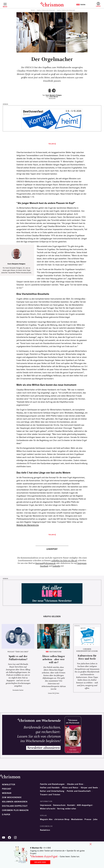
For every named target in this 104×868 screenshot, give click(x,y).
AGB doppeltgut (85, 805)
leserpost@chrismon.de (45, 563)
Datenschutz (59, 805)
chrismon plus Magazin (15, 810)
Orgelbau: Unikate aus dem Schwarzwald (46, 10)
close (91, 844)
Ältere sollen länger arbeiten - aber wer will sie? (54, 659)
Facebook (44, 566)
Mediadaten (77, 819)
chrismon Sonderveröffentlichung (87, 650)
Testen (81, 5)
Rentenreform (55, 652)
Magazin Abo (46, 819)
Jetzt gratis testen (40, 862)
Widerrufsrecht (48, 809)
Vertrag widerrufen (67, 809)
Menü (5, 7)
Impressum (46, 805)
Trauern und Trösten (50, 795)
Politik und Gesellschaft (79, 791)
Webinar (7, 793)
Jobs (95, 819)
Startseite (33, 10)
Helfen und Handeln (50, 788)
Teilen (51, 144)
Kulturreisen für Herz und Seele (87, 657)
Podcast (7, 789)
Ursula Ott (51, 693)
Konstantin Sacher (18, 690)
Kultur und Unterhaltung (52, 791)
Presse (88, 819)
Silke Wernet (54, 97)
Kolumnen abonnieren (15, 802)
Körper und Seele (89, 788)
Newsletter (9, 785)
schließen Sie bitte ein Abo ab (64, 561)
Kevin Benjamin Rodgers (54, 95)
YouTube (4, 837)
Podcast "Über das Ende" (18, 652)
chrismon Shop (62, 819)
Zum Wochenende (12, 797)
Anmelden (98, 5)
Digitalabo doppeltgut (15, 806)
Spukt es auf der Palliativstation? (18, 658)
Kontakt (71, 805)
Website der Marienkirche (28, 525)
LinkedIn (56, 566)
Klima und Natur (70, 788)
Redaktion (45, 830)
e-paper (6, 815)
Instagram (82, 563)
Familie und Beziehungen (52, 784)
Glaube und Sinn (75, 784)
